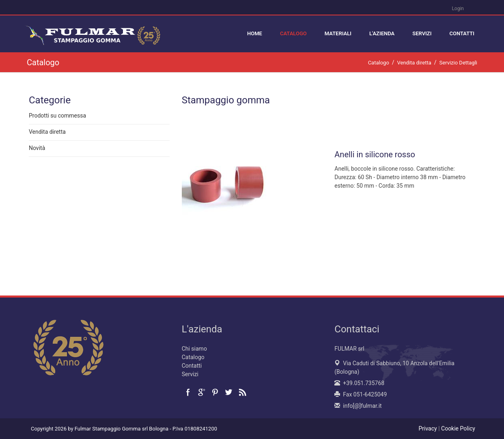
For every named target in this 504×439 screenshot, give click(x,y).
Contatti (192, 366)
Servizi (190, 374)
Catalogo (193, 357)
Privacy (428, 428)
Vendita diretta (47, 132)
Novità (37, 148)
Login (458, 9)
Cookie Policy (458, 428)
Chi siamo (194, 349)
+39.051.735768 (364, 383)
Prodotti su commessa (57, 116)
